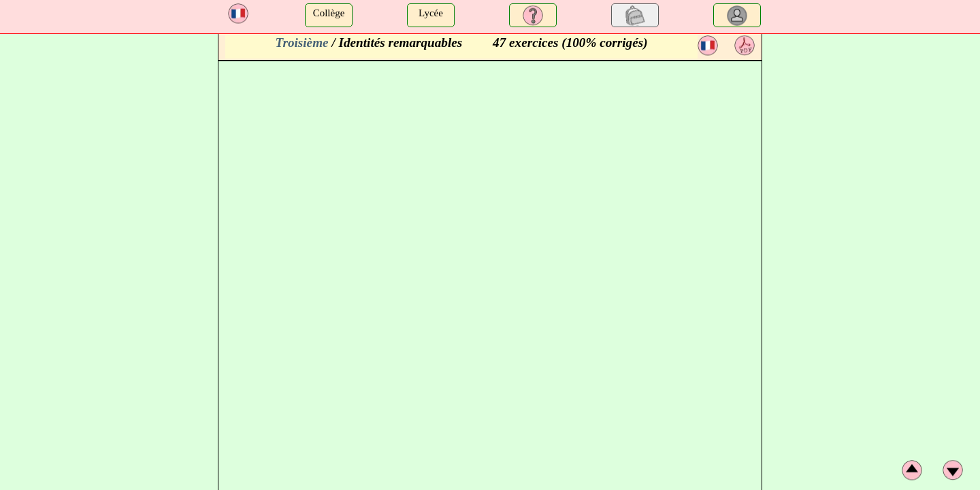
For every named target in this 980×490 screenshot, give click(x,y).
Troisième (301, 43)
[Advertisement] (873, 119)
